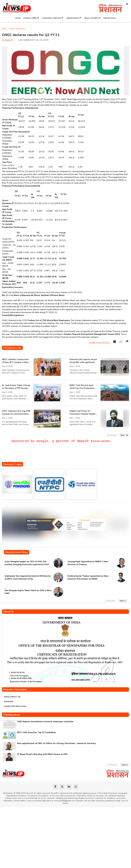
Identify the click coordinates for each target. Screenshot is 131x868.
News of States (91, 18)
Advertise (9, 701)
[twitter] (62, 787)
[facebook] (55, 787)
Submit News (110, 18)
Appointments (73, 18)
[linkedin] (69, 787)
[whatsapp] (76, 787)
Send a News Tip (12, 697)
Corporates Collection (52, 18)
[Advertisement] (50, 454)
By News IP (7, 40)
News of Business (18, 29)
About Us (8, 612)
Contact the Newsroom (15, 706)
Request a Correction (15, 689)
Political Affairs (30, 18)
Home (18, 18)
